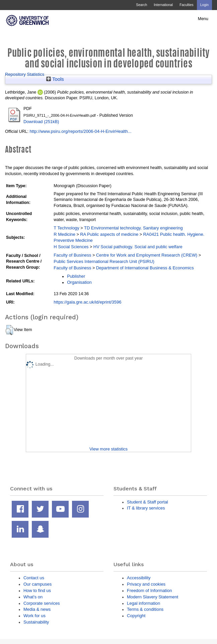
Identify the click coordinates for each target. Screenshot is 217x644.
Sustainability (36, 622)
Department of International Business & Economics (145, 268)
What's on (33, 597)
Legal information (143, 603)
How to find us (37, 591)
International (163, 5)
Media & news (37, 609)
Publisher (76, 276)
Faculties (186, 5)
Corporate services (42, 603)
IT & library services (146, 508)
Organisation (79, 282)
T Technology (66, 228)
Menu (203, 19)
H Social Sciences (71, 247)
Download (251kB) (41, 122)
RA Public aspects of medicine (109, 234)
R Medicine (64, 234)
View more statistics (108, 449)
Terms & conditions (145, 609)
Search (141, 5)
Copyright (136, 616)
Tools (55, 79)
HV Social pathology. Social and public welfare (138, 247)
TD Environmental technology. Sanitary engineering (133, 228)
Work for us (34, 616)
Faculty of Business (72, 255)
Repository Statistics (25, 74)
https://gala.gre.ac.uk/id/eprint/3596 (87, 302)
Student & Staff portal (148, 502)
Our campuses (38, 584)
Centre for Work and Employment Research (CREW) (147, 255)
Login (204, 5)
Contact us (34, 578)
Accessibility (139, 578)
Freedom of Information (149, 591)
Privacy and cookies (146, 584)
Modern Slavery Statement (153, 597)
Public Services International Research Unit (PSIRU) (104, 261)
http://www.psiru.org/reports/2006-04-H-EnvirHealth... (80, 131)
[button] (9, 330)
